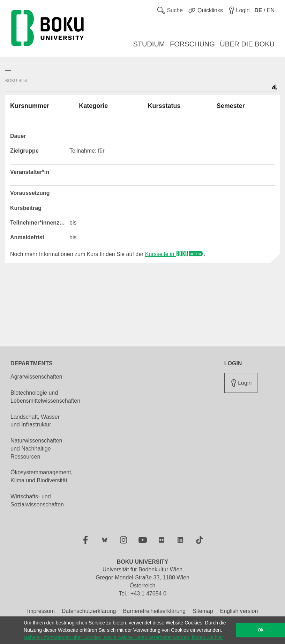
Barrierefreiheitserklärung (154, 611)
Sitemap (203, 611)
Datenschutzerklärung (89, 611)
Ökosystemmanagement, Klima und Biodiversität (42, 476)
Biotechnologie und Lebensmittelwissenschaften (45, 397)
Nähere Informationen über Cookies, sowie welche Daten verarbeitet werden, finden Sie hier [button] (123, 637)
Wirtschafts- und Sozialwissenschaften (37, 500)
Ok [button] (261, 630)
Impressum (41, 611)
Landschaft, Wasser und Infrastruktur (35, 421)
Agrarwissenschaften (36, 377)
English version (239, 611)
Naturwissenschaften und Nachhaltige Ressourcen (36, 449)
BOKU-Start (16, 81)
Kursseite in (174, 254)
